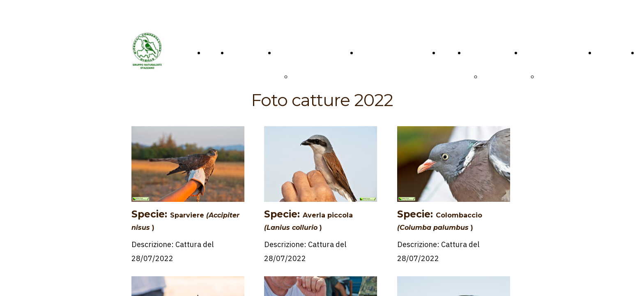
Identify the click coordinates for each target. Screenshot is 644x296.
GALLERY (480, 53)
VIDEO (450, 53)
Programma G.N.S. (551, 53)
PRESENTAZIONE (320, 76)
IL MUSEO (291, 53)
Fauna (491, 76)
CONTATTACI (250, 53)
